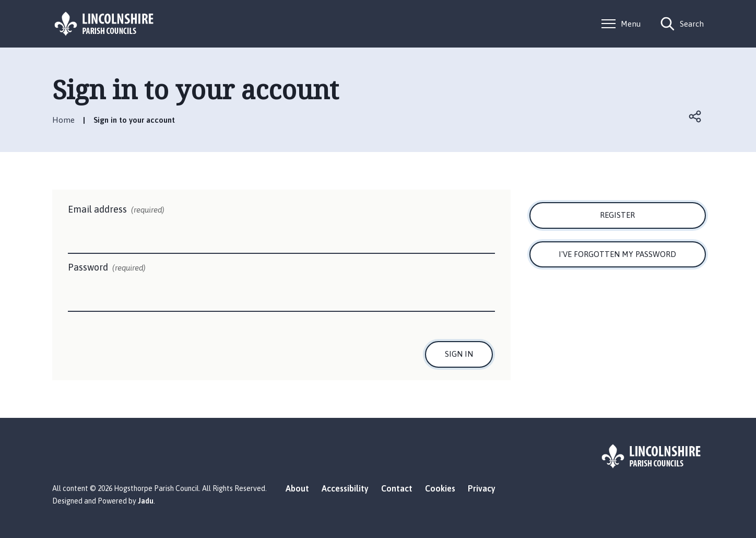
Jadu (146, 501)
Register (617, 215)
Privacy (482, 488)
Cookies (440, 488)
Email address (116, 210)
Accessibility (345, 488)
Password (107, 268)
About (297, 488)
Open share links (695, 116)
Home (63, 120)
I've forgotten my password (617, 254)
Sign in (459, 354)
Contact (397, 488)
